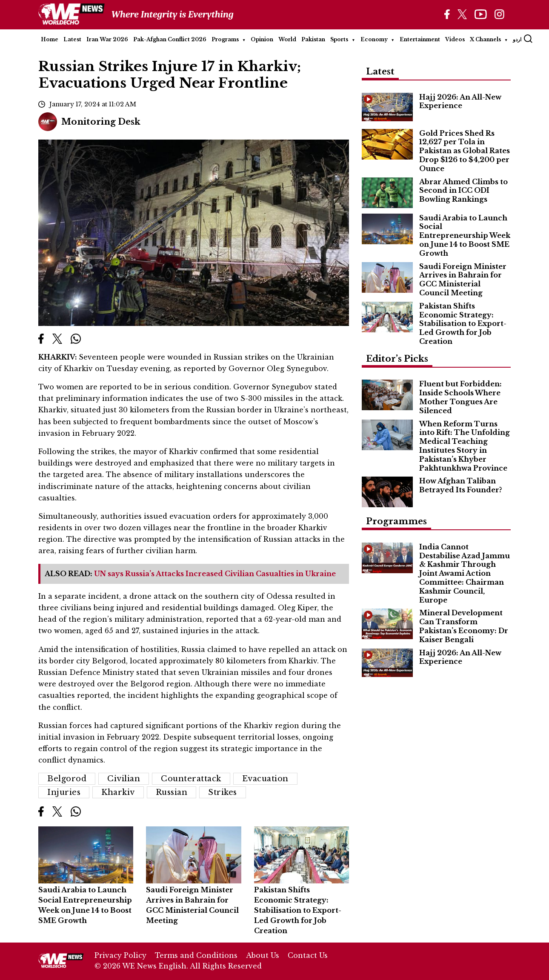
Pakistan (313, 39)
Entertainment (420, 39)
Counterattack (191, 779)
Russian (172, 792)
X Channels (485, 39)
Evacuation (265, 779)
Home (50, 39)
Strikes (223, 792)
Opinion (262, 39)
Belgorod (67, 779)
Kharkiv (118, 792)
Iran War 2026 (107, 39)
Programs (225, 39)
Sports (339, 39)
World (287, 39)
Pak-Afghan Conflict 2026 (170, 39)
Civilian (124, 779)
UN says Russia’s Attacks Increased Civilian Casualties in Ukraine (215, 574)
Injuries (64, 792)
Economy (374, 39)
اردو (517, 39)
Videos (455, 39)
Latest (72, 39)
